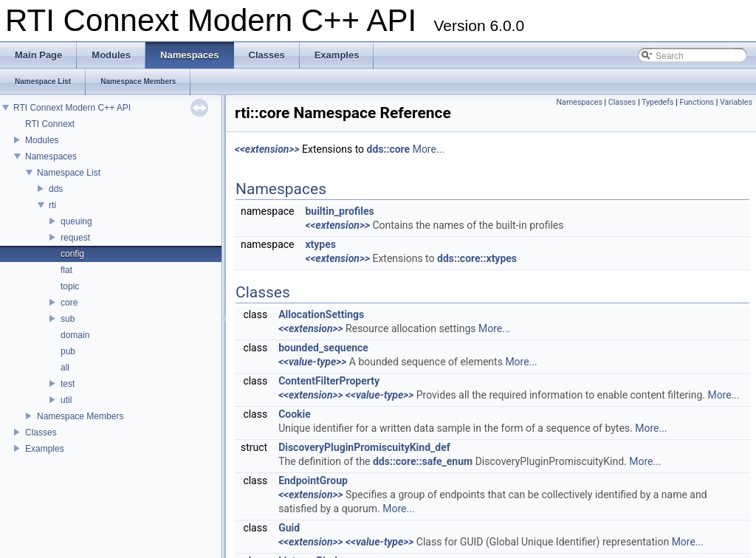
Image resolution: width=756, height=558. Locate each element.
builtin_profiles (339, 211)
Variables (736, 102)
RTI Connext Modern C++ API (72, 108)
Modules (42, 140)
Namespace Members (80, 416)
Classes (41, 433)
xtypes (320, 244)
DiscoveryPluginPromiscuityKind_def (364, 447)
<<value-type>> (312, 362)
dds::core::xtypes (477, 258)
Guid (289, 528)
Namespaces (51, 156)
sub (68, 319)
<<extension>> (267, 149)
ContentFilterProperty (329, 381)
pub (68, 351)
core (69, 303)
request (75, 238)
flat (66, 270)
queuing (76, 221)
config (72, 254)
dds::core (389, 149)
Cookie (295, 414)
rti (52, 205)
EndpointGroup (313, 480)
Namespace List (69, 173)
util (66, 400)
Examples (45, 449)
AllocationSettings (321, 314)
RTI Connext (50, 124)
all (65, 368)
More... (429, 149)
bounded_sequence (323, 348)
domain (75, 335)
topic (70, 286)
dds (56, 189)
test (68, 384)
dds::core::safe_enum (423, 461)
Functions (697, 102)
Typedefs (658, 102)
